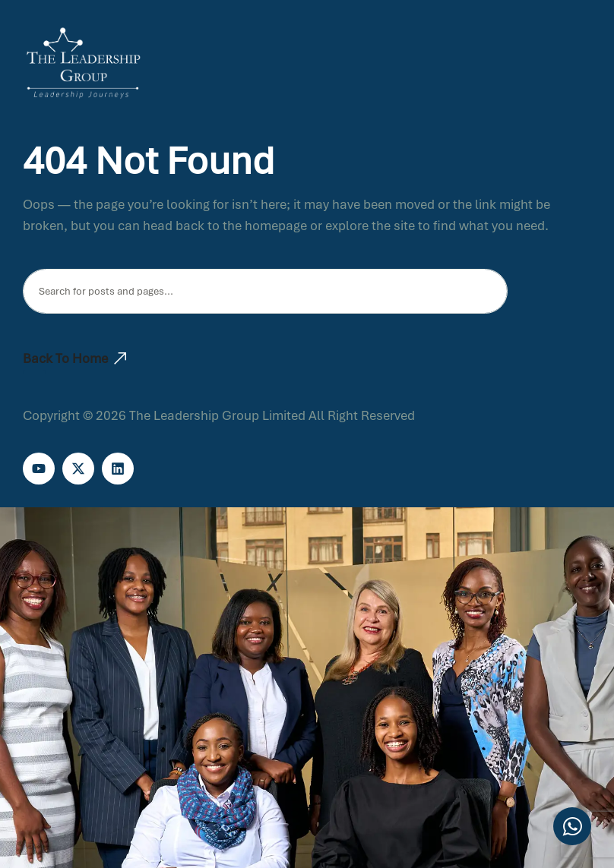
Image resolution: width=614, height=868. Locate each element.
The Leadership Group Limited (217, 415)
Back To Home (74, 358)
